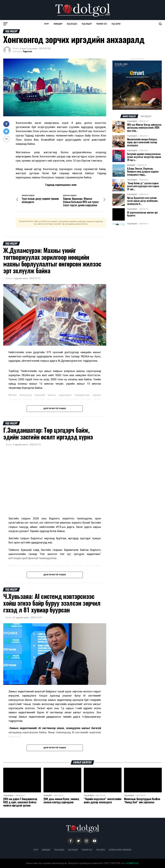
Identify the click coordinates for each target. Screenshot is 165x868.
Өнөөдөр (58, 24)
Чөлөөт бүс (102, 24)
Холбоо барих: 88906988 (120, 850)
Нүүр (46, 24)
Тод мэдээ (72, 24)
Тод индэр (87, 24)
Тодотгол (27, 51)
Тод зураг (116, 24)
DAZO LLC (132, 863)
